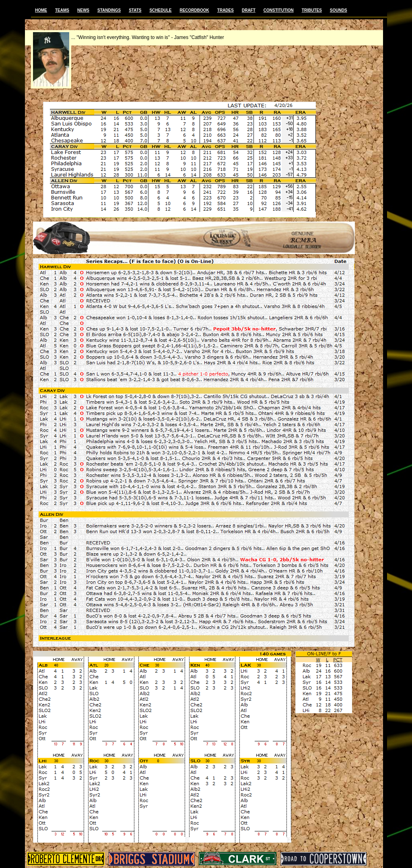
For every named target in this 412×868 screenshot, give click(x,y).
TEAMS (62, 10)
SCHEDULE (160, 10)
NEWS (83, 10)
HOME (41, 10)
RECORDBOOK (194, 10)
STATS (135, 10)
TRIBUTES (312, 10)
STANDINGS (109, 10)
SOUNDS (339, 10)
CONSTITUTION (279, 10)
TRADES (226, 10)
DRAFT (249, 10)
